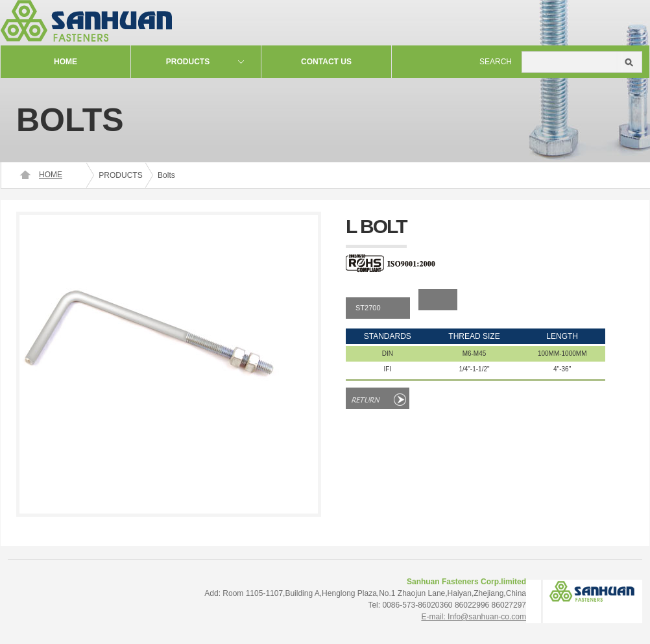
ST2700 (368, 308)
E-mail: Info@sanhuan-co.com (474, 617)
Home (66, 62)
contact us (326, 62)
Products (188, 62)
